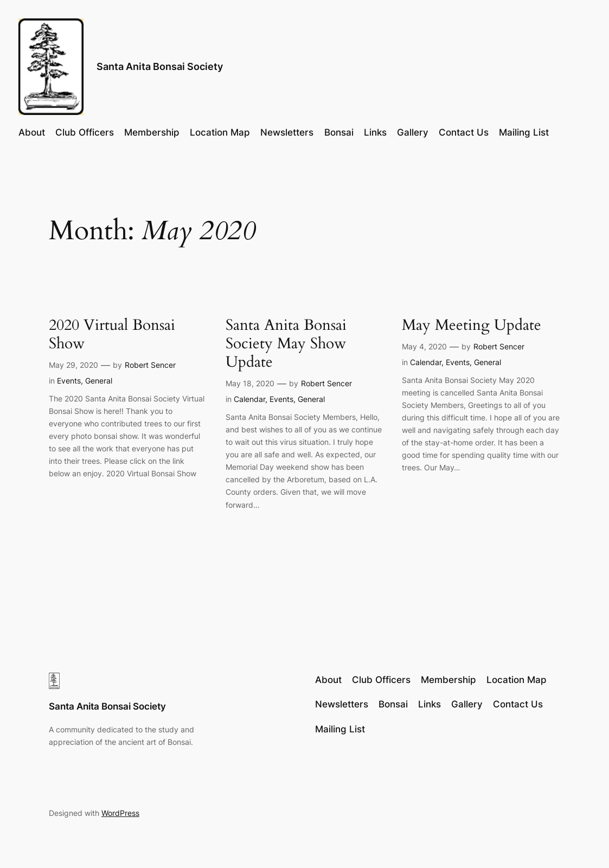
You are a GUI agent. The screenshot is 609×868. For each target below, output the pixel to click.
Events (69, 381)
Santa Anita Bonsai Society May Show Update (286, 343)
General (99, 381)
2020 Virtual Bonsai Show (112, 334)
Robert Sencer (150, 365)
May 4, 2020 (424, 346)
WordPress (120, 813)
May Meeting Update (472, 325)
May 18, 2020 (250, 383)
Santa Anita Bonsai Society (160, 66)
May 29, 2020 (73, 365)
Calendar (249, 399)
